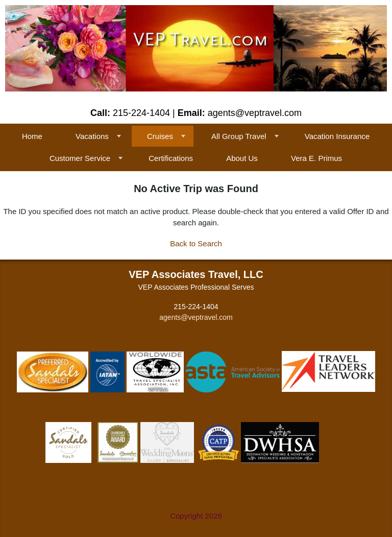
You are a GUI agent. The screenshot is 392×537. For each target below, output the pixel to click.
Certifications (171, 158)
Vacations (92, 136)
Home (32, 136)
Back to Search (196, 243)
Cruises (160, 136)
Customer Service (80, 158)
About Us (242, 158)
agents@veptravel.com (196, 317)
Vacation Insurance (337, 136)
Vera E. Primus (316, 158)
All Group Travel (239, 136)
